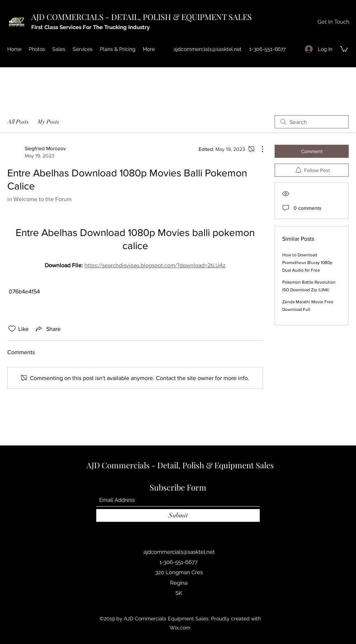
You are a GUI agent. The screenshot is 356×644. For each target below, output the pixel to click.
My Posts (48, 122)
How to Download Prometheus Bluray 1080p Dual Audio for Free (307, 263)
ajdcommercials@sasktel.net (208, 49)
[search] (312, 122)
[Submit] (178, 515)
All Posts (18, 122)
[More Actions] (259, 149)
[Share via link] (48, 329)
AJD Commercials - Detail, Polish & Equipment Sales (180, 465)
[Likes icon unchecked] (12, 329)
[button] (333, 22)
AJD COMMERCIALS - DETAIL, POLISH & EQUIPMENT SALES (141, 17)
